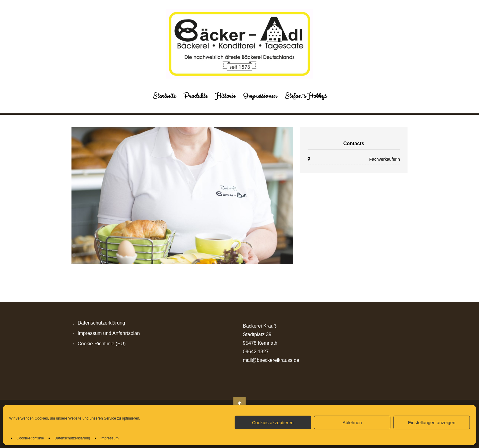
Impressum (110, 438)
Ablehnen (352, 422)
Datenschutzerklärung (72, 438)
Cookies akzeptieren (273, 422)
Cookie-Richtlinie (30, 438)
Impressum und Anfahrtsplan (109, 333)
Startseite (164, 96)
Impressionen (260, 96)
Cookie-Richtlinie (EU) (102, 344)
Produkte (196, 96)
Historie (225, 96)
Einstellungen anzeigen (431, 422)
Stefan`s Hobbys (306, 96)
